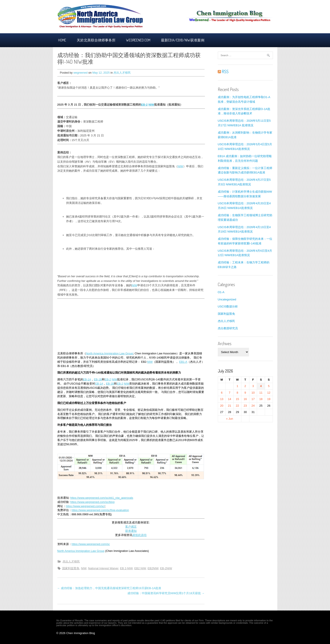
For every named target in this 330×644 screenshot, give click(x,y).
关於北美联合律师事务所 (96, 40)
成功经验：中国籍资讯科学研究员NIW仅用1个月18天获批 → (166, 593)
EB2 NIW (140, 568)
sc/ (103, 506)
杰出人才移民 (122, 73)
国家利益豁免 (71, 568)
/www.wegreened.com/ (87, 506)
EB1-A (183, 362)
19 (269, 399)
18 (261, 399)
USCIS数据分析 (228, 306)
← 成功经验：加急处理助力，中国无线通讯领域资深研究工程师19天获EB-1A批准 (109, 588)
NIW (151, 105)
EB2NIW (153, 568)
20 (222, 406)
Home (62, 40)
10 (253, 393)
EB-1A (87, 380)
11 (261, 393)
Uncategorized (227, 299)
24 (253, 406)
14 (229, 399)
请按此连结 (139, 535)
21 (229, 406)
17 (253, 399)
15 (237, 399)
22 (237, 406)
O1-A (221, 292)
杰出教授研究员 (228, 328)
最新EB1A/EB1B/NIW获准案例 (183, 40)
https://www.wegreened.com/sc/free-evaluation (100, 510)
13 (222, 399)
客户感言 (131, 527)
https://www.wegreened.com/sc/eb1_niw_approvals (102, 498)
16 (245, 399)
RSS (223, 71)
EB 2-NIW (126, 568)
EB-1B (98, 380)
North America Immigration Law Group (110, 354)
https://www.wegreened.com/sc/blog (92, 502)
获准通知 (131, 531)
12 (269, 393)
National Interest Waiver (103, 568)
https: (69, 506)
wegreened (80, 73)
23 (245, 406)
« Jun (229, 419)
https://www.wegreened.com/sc (91, 544)
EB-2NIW (166, 568)
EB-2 (144, 105)
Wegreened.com (138, 40)
